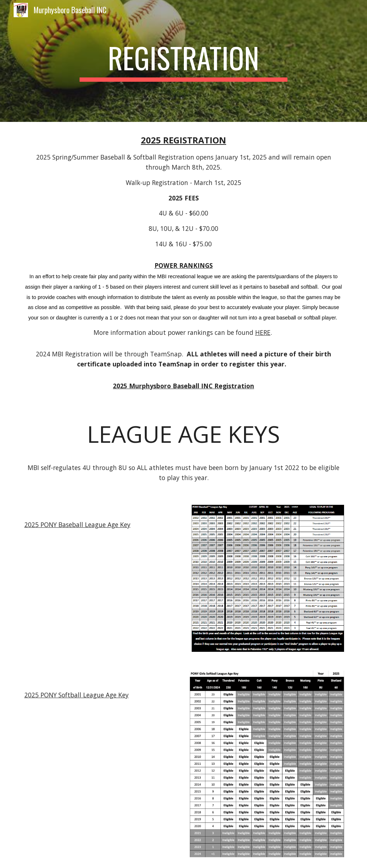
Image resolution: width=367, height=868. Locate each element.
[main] (183, 61)
